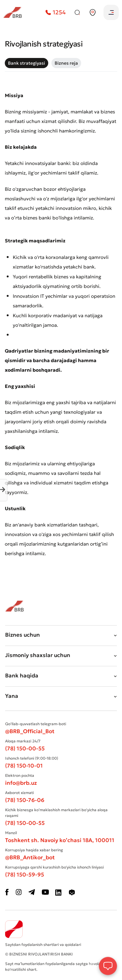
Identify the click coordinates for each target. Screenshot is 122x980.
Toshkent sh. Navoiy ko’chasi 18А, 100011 (60, 840)
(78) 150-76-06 (25, 800)
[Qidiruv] (77, 12)
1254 (56, 12)
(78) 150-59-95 (25, 875)
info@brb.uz (21, 783)
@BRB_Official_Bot (30, 731)
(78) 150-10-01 (24, 766)
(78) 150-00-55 (25, 748)
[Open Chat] (108, 966)
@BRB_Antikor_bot (30, 857)
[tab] (27, 63)
